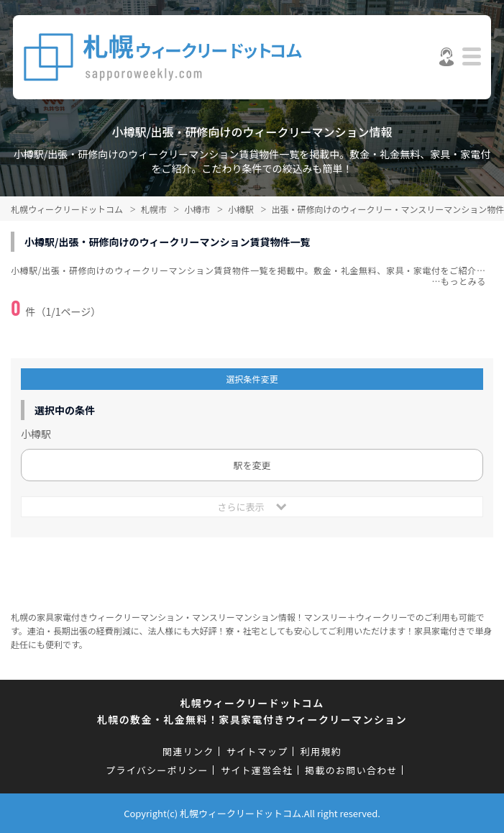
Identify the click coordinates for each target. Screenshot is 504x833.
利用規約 (321, 751)
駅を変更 (252, 465)
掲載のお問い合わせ (351, 770)
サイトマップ (257, 751)
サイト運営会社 (257, 770)
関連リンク (188, 751)
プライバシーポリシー (157, 770)
